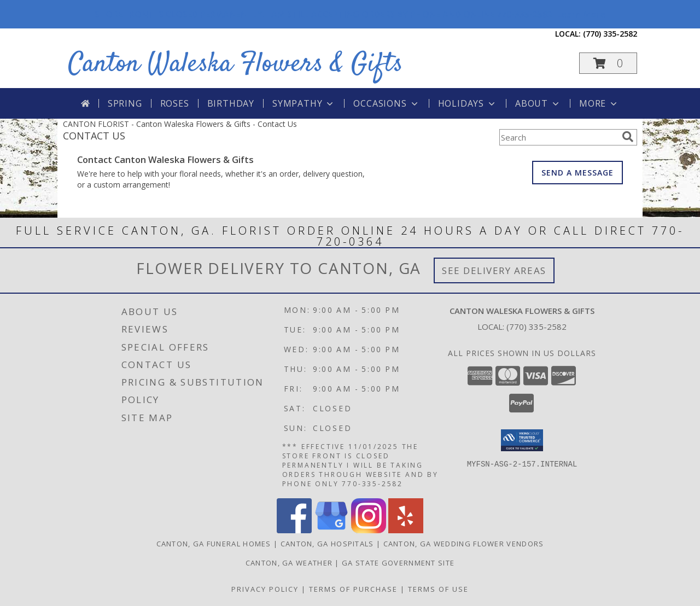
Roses (175, 103)
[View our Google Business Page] (331, 530)
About (538, 103)
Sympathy (304, 103)
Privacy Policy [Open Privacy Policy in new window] (265, 589)
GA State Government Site (398, 563)
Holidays (468, 103)
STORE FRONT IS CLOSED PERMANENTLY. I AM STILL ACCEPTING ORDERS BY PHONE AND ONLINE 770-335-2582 (350, 14)
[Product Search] (558, 137)
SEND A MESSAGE (577, 173)
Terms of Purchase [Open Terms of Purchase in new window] (353, 589)
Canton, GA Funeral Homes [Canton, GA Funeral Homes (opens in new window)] (214, 544)
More (599, 103)
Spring (125, 103)
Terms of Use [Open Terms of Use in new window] (438, 589)
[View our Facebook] (294, 530)
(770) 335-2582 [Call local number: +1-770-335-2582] (610, 34)
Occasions (386, 103)
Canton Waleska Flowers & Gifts (236, 64)
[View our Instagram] (369, 530)
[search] (628, 137)
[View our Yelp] (406, 530)
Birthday (231, 103)
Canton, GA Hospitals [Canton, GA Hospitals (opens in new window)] (327, 544)
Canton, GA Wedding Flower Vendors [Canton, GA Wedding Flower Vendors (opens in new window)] (464, 544)
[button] (608, 63)
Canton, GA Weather (289, 563)
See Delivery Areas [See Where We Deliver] (494, 270)
